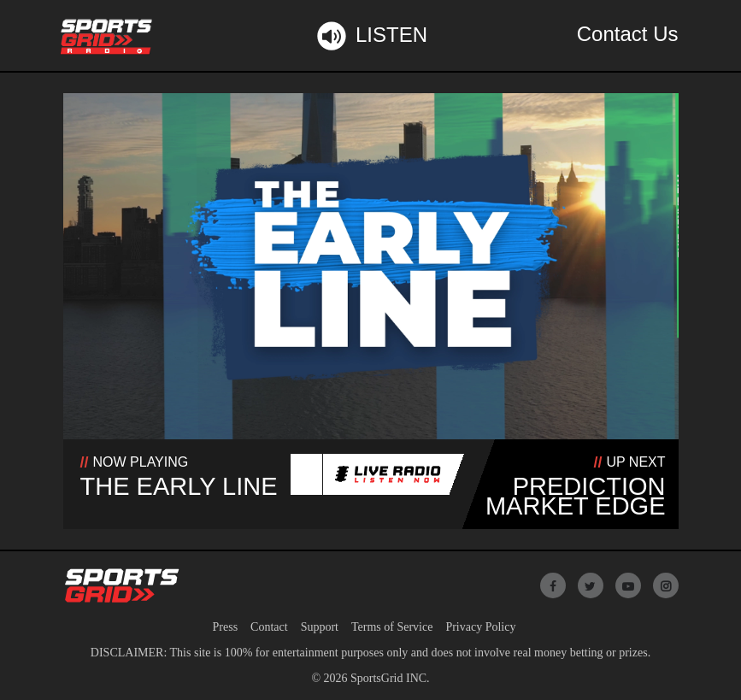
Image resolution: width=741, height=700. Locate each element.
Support (320, 627)
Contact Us (628, 34)
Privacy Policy (480, 627)
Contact (269, 627)
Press (226, 627)
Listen (370, 36)
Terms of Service (392, 627)
